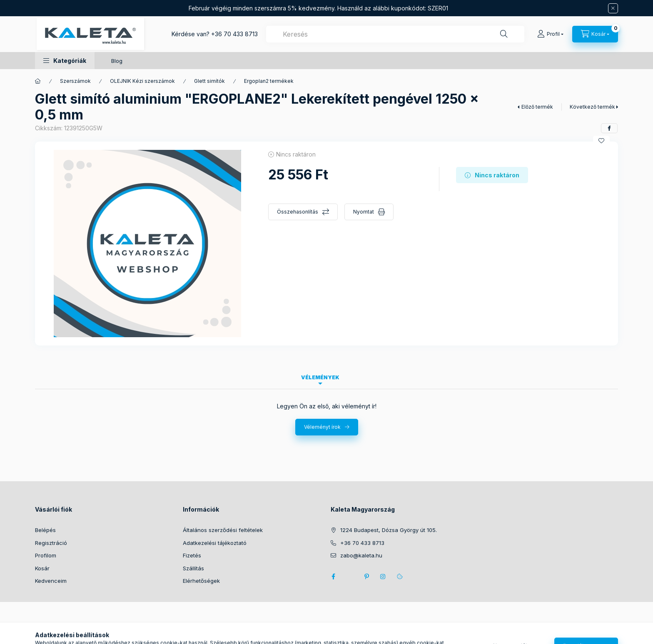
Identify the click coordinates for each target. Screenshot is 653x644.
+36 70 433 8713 (234, 34)
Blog (117, 61)
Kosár (42, 568)
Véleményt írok (322, 427)
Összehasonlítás (298, 212)
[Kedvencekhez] (601, 141)
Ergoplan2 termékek (269, 81)
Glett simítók (209, 81)
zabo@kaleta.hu (361, 555)
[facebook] (609, 128)
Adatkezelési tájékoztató (215, 543)
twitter (350, 577)
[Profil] (550, 34)
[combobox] (395, 34)
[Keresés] (504, 34)
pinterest (366, 577)
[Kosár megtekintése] (595, 34)
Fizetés (192, 555)
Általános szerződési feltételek (223, 530)
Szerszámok (75, 81)
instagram (383, 577)
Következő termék (592, 107)
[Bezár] (613, 8)
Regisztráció (51, 543)
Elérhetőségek (201, 581)
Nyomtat (364, 212)
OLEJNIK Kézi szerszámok (142, 81)
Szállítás (193, 568)
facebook (333, 577)
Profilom (46, 555)
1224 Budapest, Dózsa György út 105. (389, 530)
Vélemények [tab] (320, 377)
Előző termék (537, 107)
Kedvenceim (51, 581)
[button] (65, 61)
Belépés (45, 530)
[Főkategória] (38, 81)
